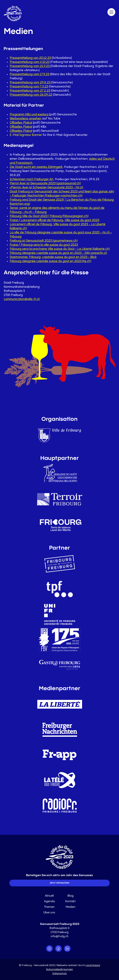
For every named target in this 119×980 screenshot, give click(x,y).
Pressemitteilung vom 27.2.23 (30, 91)
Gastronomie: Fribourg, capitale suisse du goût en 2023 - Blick (53, 257)
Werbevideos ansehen (26, 119)
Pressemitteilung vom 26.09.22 (31, 95)
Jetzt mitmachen (59, 883)
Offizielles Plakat (21, 123)
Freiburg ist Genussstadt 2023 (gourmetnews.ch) (44, 241)
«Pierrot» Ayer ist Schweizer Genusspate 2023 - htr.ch (46, 188)
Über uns (49, 913)
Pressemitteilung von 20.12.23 (30, 58)
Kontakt (70, 901)
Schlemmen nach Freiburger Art (31, 179)
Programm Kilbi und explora (29, 115)
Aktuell (49, 896)
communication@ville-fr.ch (22, 299)
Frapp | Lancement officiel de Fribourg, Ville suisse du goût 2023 (54, 220)
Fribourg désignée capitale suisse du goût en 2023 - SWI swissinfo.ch (58, 253)
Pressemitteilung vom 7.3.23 (29, 87)
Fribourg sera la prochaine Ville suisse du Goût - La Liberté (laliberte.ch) (60, 249)
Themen (49, 907)
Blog (71, 896)
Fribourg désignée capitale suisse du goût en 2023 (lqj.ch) (50, 261)
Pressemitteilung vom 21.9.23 (30, 66)
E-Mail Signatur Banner (26, 135)
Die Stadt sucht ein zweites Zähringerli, (36, 167)
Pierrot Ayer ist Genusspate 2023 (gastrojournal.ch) (45, 183)
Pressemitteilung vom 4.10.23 (30, 62)
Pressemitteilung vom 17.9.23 (29, 74)
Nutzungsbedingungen (59, 969)
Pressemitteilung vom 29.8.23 (30, 83)
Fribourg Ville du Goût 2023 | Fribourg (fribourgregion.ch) (49, 216)
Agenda (49, 901)
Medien (71, 907)
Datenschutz (60, 973)
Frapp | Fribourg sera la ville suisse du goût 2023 (44, 245)
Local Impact (93, 965)
